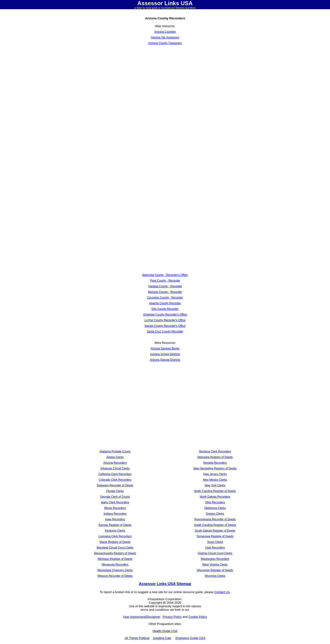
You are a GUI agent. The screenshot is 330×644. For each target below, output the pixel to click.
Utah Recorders (215, 548)
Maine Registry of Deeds (115, 542)
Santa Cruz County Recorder (165, 332)
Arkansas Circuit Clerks (115, 468)
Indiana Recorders (115, 514)
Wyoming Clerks (215, 576)
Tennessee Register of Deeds (215, 536)
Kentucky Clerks (115, 531)
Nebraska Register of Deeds (215, 457)
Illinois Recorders (115, 508)
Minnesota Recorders (115, 565)
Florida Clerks (115, 491)
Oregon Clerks (215, 514)
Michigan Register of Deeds (115, 559)
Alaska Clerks (115, 457)
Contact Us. (222, 592)
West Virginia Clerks (215, 565)
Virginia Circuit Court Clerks (215, 553)
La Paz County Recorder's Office (165, 320)
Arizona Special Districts (165, 360)
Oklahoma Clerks (215, 508)
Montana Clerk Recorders (215, 451)
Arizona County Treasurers (165, 43)
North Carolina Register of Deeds (215, 491)
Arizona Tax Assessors (165, 37)
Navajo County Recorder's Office (165, 326)
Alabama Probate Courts (115, 451)
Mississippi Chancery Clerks (115, 570)
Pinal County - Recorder (165, 281)
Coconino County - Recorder (165, 298)
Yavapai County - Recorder (165, 286)
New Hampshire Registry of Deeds (215, 468)
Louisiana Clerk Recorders (115, 536)
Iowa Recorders (115, 519)
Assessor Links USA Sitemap (165, 584)
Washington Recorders (215, 559)
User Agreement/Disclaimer (142, 617)
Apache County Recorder (165, 303)
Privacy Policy (172, 617)
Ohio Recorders (215, 502)
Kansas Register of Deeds (115, 525)
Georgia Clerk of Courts (115, 497)
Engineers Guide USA (190, 638)
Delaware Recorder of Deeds (115, 485)
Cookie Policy (198, 617)
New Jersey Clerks (215, 474)
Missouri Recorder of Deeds (115, 576)
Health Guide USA (165, 631)
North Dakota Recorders (215, 497)
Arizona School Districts (165, 354)
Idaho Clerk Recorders (115, 502)
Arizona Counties (165, 32)
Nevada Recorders (215, 463)
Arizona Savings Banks (165, 349)
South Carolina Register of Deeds (215, 525)
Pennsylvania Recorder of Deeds (215, 519)
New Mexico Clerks (215, 480)
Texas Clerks (215, 542)
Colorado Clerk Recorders (115, 480)
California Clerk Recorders (115, 474)
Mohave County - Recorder (165, 292)
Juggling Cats (162, 638)
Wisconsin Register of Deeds (215, 570)
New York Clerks (215, 485)
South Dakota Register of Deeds (215, 531)
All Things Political (137, 638)
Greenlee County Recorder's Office (165, 315)
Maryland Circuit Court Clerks (115, 548)
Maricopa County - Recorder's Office (165, 275)
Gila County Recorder (165, 309)
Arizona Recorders (115, 463)
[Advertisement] (165, 85)
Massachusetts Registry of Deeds (115, 553)
